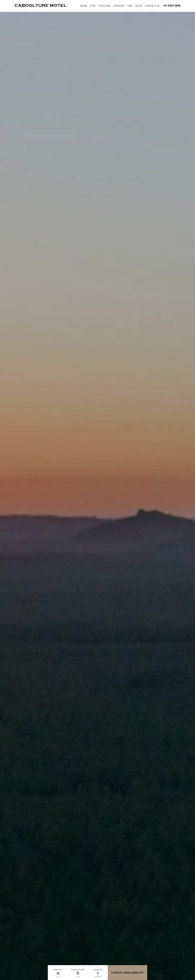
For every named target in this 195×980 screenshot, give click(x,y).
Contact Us (152, 6)
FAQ (130, 6)
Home (83, 6)
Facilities (105, 6)
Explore (119, 6)
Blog (139, 6)
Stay (93, 6)
